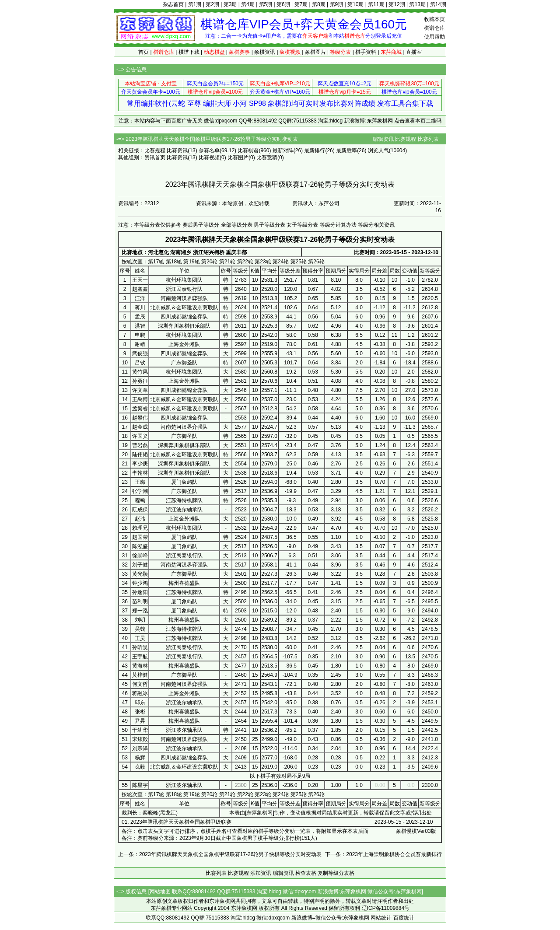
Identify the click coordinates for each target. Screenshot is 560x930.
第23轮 (263, 262)
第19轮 (191, 262)
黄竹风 (140, 372)
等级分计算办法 (338, 225)
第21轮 (227, 262)
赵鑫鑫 (140, 289)
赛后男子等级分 (201, 225)
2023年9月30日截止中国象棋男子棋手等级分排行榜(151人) (248, 838)
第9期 (337, 4)
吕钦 (140, 363)
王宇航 (140, 657)
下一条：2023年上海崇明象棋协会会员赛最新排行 (383, 854)
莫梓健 (140, 675)
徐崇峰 (140, 556)
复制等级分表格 (336, 873)
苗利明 (140, 601)
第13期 (417, 4)
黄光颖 (140, 574)
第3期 (230, 4)
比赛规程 (406, 139)
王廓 (140, 482)
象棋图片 (315, 52)
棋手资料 (366, 52)
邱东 (140, 703)
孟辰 (140, 317)
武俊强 (140, 353)
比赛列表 (428, 139)
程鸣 (140, 500)
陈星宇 (140, 785)
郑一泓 (140, 611)
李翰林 (140, 473)
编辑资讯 (383, 139)
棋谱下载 (189, 52)
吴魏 (140, 629)
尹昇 (140, 721)
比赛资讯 (177, 150)
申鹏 (140, 335)
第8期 (319, 4)
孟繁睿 (140, 409)
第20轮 (209, 262)
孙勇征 (140, 381)
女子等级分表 (302, 225)
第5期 (266, 4)
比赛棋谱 (248, 150)
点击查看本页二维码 (418, 121)
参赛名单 (209, 150)
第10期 (355, 4)
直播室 (414, 52)
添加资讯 (261, 873)
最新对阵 (283, 150)
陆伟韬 (140, 455)
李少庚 (140, 464)
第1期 (195, 4)
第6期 (283, 4)
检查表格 (306, 873)
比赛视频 (209, 157)
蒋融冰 (140, 693)
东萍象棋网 (259, 813)
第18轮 (174, 262)
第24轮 (281, 262)
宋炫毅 (140, 739)
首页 (143, 52)
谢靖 (140, 344)
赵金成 (140, 427)
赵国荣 (140, 537)
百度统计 (404, 918)
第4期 (248, 4)
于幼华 (140, 730)
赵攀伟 (140, 418)
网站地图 (160, 892)
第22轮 (245, 262)
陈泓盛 (140, 546)
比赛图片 (238, 157)
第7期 (301, 4)
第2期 (212, 4)
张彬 (140, 712)
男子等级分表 (269, 225)
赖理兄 (140, 528)
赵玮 (140, 519)
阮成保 (140, 510)
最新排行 (315, 150)
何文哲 (140, 684)
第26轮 (316, 262)
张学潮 (140, 491)
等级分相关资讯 (376, 225)
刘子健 (140, 565)
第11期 (376, 4)
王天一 (140, 280)
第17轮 (156, 262)
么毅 (140, 767)
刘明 (140, 620)
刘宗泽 (140, 748)
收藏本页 (434, 19)
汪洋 (140, 298)
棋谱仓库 (434, 28)
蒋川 (140, 308)
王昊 (140, 638)
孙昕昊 (140, 647)
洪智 (140, 326)
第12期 (397, 4)
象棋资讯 (265, 52)
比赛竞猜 (267, 157)
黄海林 (140, 666)
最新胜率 (346, 150)
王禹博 (140, 399)
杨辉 (140, 758)
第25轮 (299, 262)
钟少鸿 (140, 583)
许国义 (140, 436)
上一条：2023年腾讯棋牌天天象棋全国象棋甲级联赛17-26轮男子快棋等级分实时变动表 (220, 854)
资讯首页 (155, 157)
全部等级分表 (237, 225)
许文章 (140, 390)
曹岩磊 (140, 445)
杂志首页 (173, 4)
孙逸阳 (140, 592)
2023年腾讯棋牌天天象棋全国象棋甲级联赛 (181, 822)
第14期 (438, 4)
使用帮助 (434, 37)
